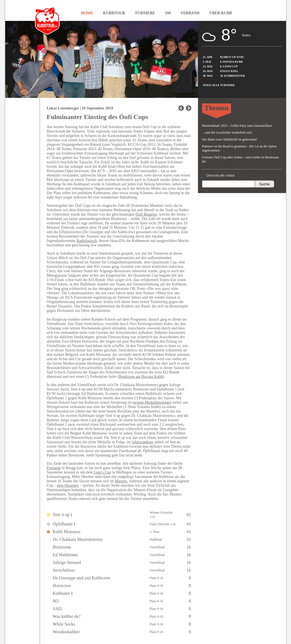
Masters (121, 481)
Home (87, 13)
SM (168, 13)
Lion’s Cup (103, 472)
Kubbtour (114, 13)
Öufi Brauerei (146, 214)
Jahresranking (142, 442)
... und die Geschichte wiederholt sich (227, 133)
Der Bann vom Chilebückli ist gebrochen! (230, 139)
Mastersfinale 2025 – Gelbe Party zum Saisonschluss (237, 126)
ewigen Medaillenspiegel (152, 402)
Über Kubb (221, 13)
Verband (190, 13)
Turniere (145, 13)
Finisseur (54, 468)
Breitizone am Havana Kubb (141, 377)
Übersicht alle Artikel (220, 175)
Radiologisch (87, 241)
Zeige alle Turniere (219, 85)
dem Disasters (68, 485)
